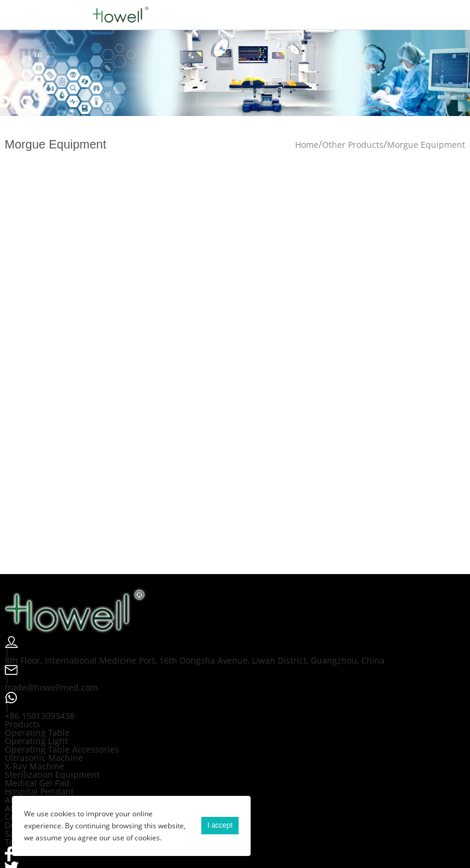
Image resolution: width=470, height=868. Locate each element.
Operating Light (36, 741)
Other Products (353, 145)
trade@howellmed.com (51, 687)
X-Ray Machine (35, 766)
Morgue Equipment (426, 145)
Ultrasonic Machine (44, 758)
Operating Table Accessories (62, 749)
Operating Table (37, 732)
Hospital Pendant (39, 791)
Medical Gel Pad (37, 783)
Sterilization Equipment (52, 775)
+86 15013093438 (40, 716)
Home (307, 145)
